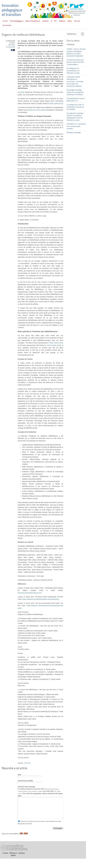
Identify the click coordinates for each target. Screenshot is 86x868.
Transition (45, 21)
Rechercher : (72, 34)
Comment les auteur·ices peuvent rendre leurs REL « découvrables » (75, 62)
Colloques (62, 21)
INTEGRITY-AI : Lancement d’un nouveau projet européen (76, 126)
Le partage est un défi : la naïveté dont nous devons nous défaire (75, 107)
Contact (5, 853)
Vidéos (70, 21)
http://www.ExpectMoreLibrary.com (30, 593)
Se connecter (7, 25)
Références (13, 853)
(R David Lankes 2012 (55, 103)
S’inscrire (77, 21)
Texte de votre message (26, 787)
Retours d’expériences (33, 21)
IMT (56, 21)
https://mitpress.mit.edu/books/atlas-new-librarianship (41, 599)
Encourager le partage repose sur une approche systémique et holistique (75, 92)
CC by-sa (28, 763)
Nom (19, 775)
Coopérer (12, 43)
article (22, 92)
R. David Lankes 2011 (55, 343)
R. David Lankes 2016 (52, 345)
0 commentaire (10, 47)
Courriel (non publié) (25, 781)
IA (51, 21)
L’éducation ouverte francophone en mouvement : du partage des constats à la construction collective (75, 81)
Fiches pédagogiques (17, 21)
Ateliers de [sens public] (37, 110)
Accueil (5, 21)
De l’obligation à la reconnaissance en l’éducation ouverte (73, 71)
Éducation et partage (74, 133)
